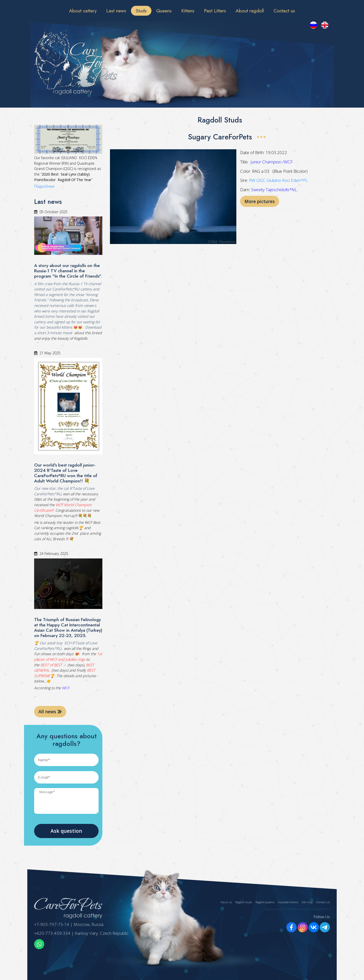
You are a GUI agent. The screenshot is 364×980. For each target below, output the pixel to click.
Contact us (284, 11)
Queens (164, 11)
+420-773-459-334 (52, 933)
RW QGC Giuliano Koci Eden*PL (278, 180)
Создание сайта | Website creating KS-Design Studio (297, 909)
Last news (116, 11)
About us (226, 902)
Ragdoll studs (244, 902)
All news (50, 712)
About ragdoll (250, 11)
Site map (307, 902)
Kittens (188, 11)
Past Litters (215, 11)
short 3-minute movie (55, 333)
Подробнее (44, 186)
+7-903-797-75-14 (52, 924)
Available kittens (288, 902)
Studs (141, 11)
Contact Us (323, 902)
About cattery (83, 11)
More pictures (260, 201)
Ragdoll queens (265, 902)
